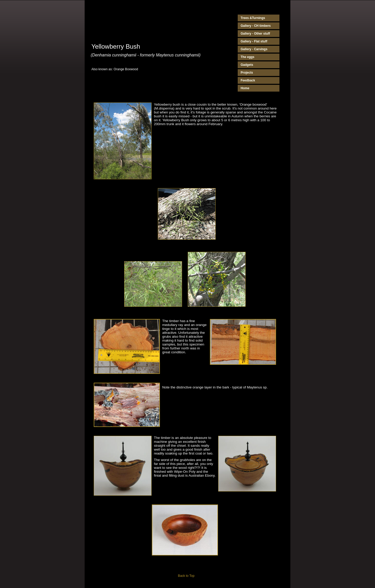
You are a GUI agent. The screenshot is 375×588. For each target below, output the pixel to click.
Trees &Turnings (253, 18)
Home (245, 88)
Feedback (248, 80)
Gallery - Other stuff (255, 34)
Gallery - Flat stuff (254, 41)
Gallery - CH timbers (256, 26)
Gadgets (247, 65)
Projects (247, 73)
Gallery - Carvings (254, 49)
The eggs (248, 57)
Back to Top (186, 576)
